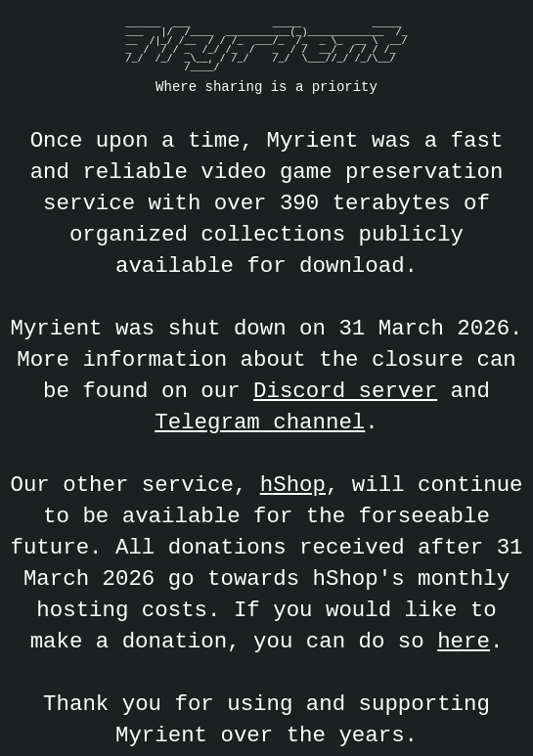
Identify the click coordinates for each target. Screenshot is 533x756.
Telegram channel (260, 422)
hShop (293, 485)
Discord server (345, 391)
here (464, 641)
